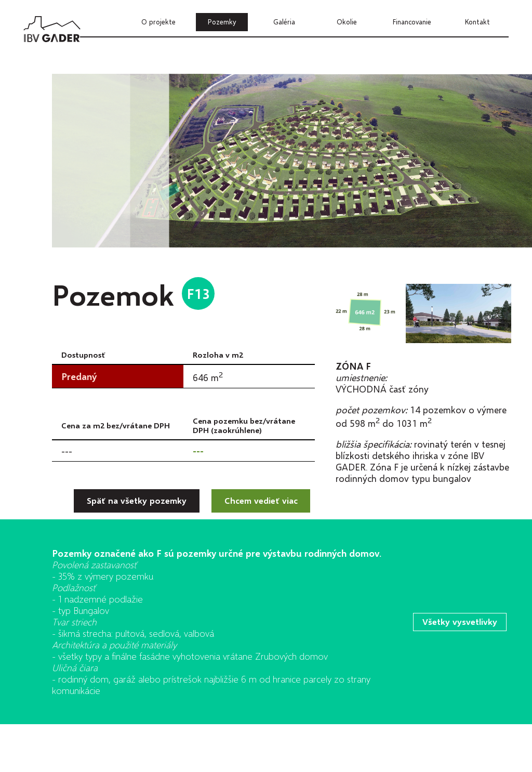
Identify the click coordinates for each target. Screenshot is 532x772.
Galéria (284, 22)
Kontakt (477, 22)
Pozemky (222, 22)
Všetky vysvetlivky (460, 621)
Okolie (347, 22)
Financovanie (412, 22)
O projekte (158, 22)
